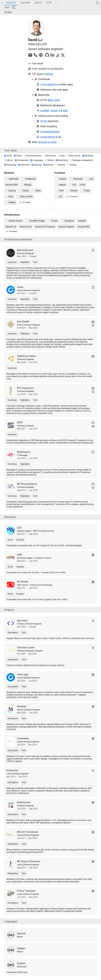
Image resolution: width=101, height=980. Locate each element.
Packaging (10, 165)
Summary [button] (12, 262)
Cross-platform (49, 84)
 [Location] (41, 55)
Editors (8, 160)
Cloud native (48, 137)
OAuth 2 (55, 111)
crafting (48, 74)
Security (60, 165)
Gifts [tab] (49, 2)
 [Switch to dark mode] (98, 3)
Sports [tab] (38, 2)
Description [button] (13, 633)
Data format (74, 156)
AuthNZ (45, 111)
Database (88, 156)
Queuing (37, 165)
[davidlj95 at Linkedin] (52, 56)
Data (61, 156)
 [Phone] (36, 55)
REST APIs (54, 100)
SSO (65, 111)
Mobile (49, 160)
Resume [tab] (11, 2)
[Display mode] (8, 8)
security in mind (47, 142)
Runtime (49, 165)
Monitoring (62, 160)
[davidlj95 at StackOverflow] (58, 56)
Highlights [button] (25, 262)
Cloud (18, 156)
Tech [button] (35, 262)
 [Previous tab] (2, 3)
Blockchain (50, 156)
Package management (81, 160)
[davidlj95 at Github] (47, 56)
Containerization (50, 132)
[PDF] (15, 7)
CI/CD (44, 121)
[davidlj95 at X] (63, 56)
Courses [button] (20, 540)
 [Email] (30, 55)
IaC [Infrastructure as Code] (60, 137)
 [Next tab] (56, 3)
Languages (37, 160)
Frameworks (22, 160)
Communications (33, 156)
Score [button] (10, 540)
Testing (72, 165)
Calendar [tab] (25, 2)
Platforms (24, 165)
